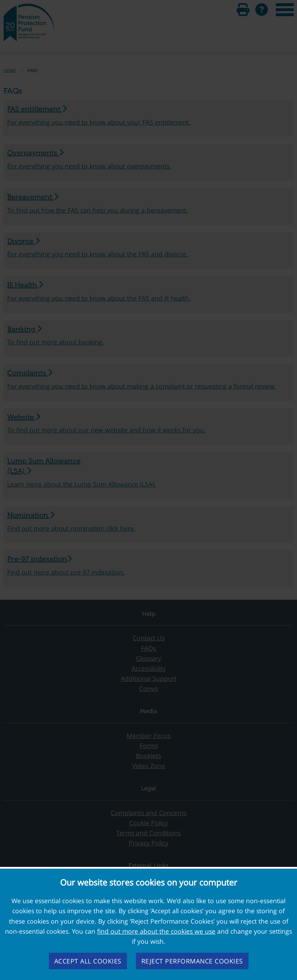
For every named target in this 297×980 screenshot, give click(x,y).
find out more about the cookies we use (156, 931)
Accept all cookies (88, 961)
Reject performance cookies (192, 961)
